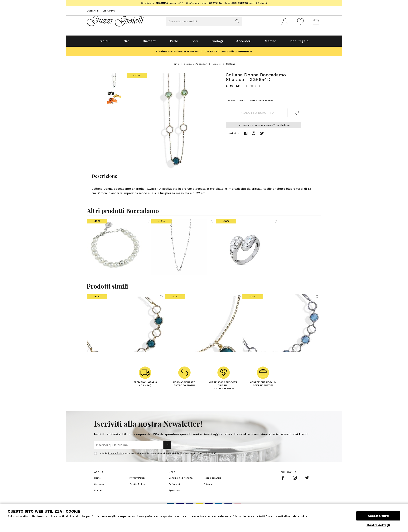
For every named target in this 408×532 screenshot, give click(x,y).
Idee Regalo (299, 43)
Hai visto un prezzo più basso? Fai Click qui (264, 127)
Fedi (195, 43)
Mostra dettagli (378, 525)
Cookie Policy (137, 486)
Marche (270, 43)
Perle (174, 43)
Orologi (217, 43)
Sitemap (209, 486)
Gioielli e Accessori (196, 65)
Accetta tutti (378, 516)
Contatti (93, 11)
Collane (231, 65)
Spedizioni (175, 492)
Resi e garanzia (213, 479)
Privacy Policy (116, 455)
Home (175, 65)
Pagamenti (175, 486)
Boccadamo (266, 102)
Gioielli (105, 43)
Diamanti (150, 43)
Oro (126, 43)
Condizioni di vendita (181, 479)
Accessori (244, 43)
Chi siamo (109, 11)
